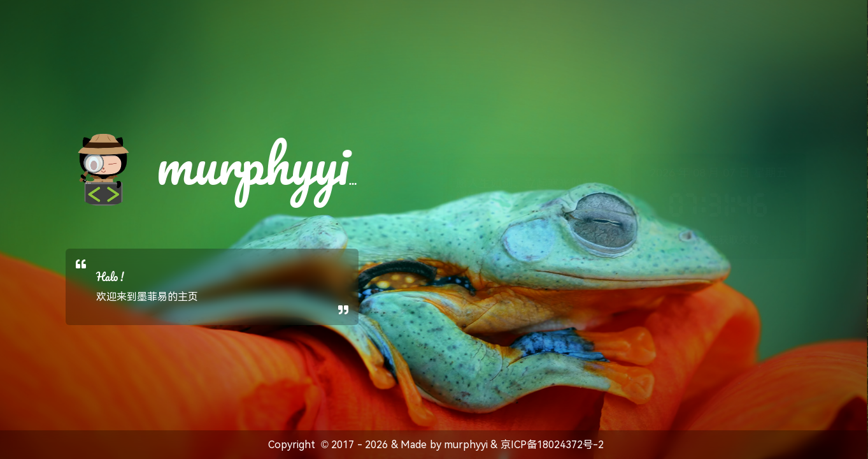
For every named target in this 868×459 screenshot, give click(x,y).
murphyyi (466, 445)
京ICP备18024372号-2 (552, 445)
